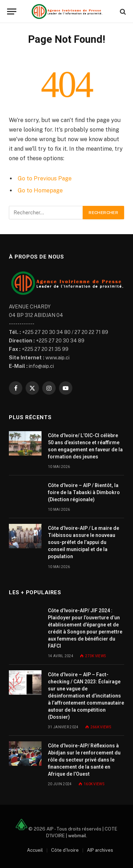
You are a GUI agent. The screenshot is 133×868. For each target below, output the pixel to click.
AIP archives (100, 850)
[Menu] (12, 11)
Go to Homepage (40, 190)
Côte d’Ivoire (65, 850)
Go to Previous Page (45, 178)
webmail (77, 836)
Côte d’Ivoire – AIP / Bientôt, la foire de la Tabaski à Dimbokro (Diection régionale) (84, 492)
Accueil (35, 850)
